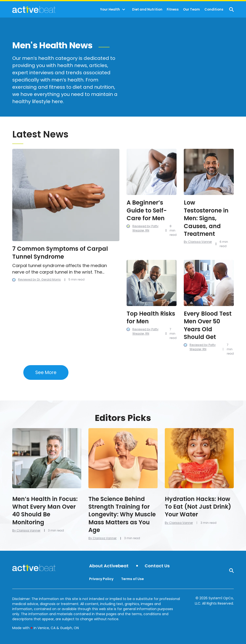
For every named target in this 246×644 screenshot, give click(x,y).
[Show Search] (231, 9)
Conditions (214, 9)
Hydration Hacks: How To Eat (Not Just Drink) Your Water (198, 507)
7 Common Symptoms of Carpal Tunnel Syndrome (60, 253)
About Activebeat (109, 566)
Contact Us (157, 566)
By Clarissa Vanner (198, 242)
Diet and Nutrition (147, 9)
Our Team (191, 9)
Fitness (173, 9)
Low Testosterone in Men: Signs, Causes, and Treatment (206, 218)
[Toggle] (124, 10)
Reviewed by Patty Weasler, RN (145, 228)
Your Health (110, 9)
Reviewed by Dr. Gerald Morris (39, 279)
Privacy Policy (101, 579)
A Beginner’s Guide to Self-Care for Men (147, 210)
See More (46, 372)
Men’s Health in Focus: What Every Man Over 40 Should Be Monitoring (45, 511)
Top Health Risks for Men (151, 317)
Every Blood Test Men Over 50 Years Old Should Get (208, 325)
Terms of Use (132, 579)
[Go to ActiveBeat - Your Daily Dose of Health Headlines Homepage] (34, 9)
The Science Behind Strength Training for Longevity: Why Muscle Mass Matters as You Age (122, 515)
